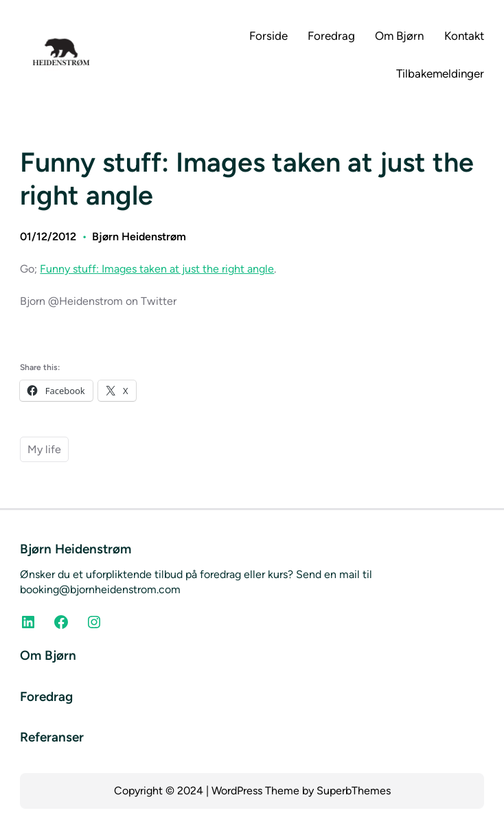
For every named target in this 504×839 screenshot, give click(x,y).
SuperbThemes (354, 791)
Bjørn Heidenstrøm (139, 237)
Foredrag (46, 697)
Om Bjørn (48, 655)
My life (44, 449)
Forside (268, 36)
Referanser (52, 737)
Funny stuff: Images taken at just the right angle (157, 269)
